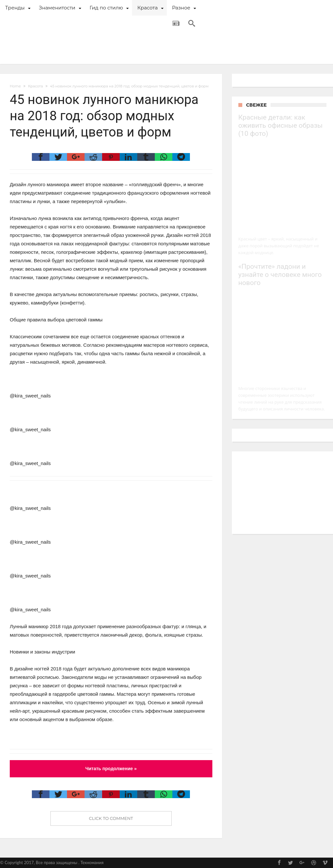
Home (15, 86)
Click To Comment (111, 818)
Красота (35, 86)
